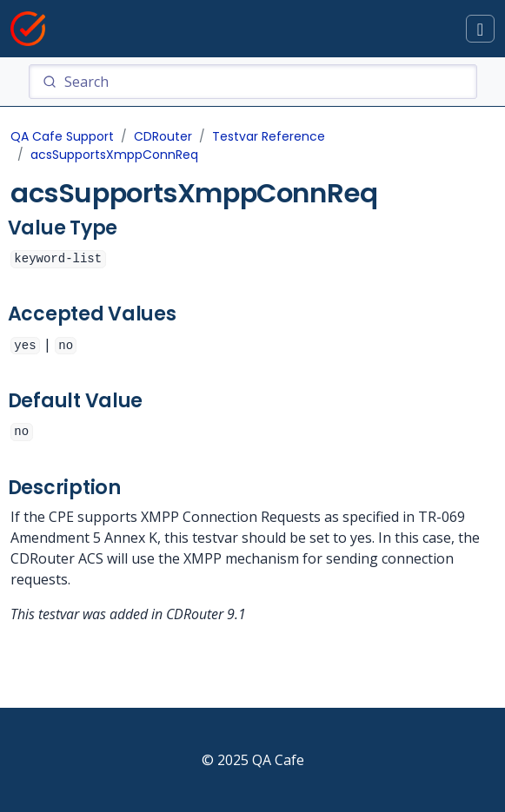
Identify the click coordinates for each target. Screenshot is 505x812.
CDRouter (163, 136)
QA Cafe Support (62, 136)
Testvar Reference (269, 136)
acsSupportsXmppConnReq (114, 155)
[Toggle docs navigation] (480, 29)
